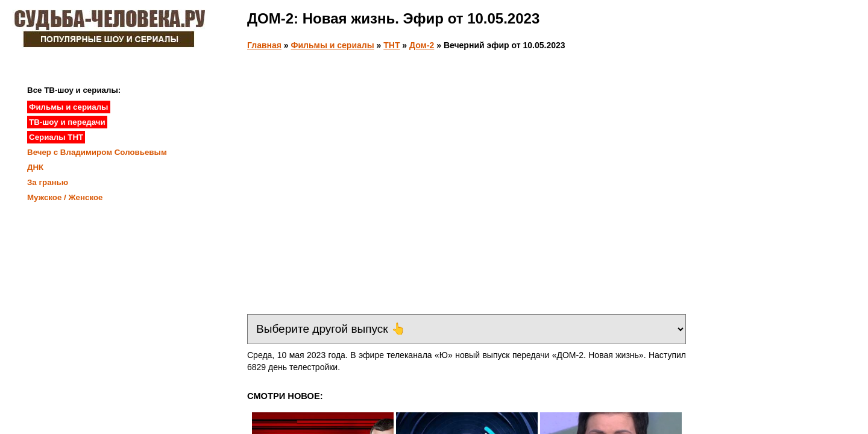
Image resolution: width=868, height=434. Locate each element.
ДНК (35, 167)
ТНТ (392, 45)
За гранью (48, 182)
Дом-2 (422, 45)
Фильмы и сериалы (333, 45)
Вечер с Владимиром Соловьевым (97, 152)
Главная (264, 45)
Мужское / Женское (65, 197)
